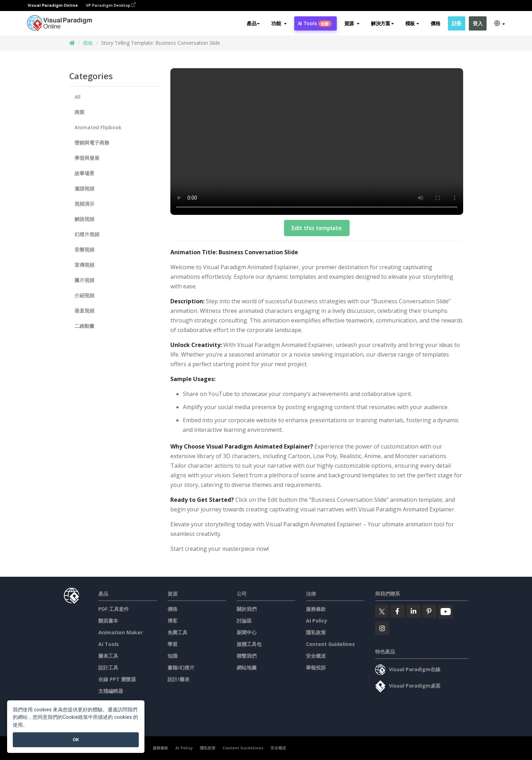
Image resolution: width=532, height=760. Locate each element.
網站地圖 (247, 667)
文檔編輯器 (111, 691)
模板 (88, 43)
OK (76, 740)
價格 (435, 24)
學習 (172, 644)
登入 (478, 24)
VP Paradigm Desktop (111, 6)
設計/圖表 (179, 679)
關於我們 (247, 609)
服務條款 (316, 609)
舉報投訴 (316, 667)
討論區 (244, 621)
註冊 (457, 24)
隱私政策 (316, 632)
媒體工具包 (249, 644)
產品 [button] (253, 24)
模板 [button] (412, 24)
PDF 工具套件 (114, 609)
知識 (172, 656)
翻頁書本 (108, 621)
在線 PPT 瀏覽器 (117, 679)
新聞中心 (247, 632)
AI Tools (315, 24)
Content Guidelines (330, 644)
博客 (172, 621)
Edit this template (317, 228)
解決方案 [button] (382, 24)
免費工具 (177, 632)
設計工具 (108, 667)
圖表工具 (108, 656)
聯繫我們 (247, 656)
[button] (279, 24)
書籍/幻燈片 (181, 667)
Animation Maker (120, 632)
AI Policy (317, 621)
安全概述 (316, 656)
